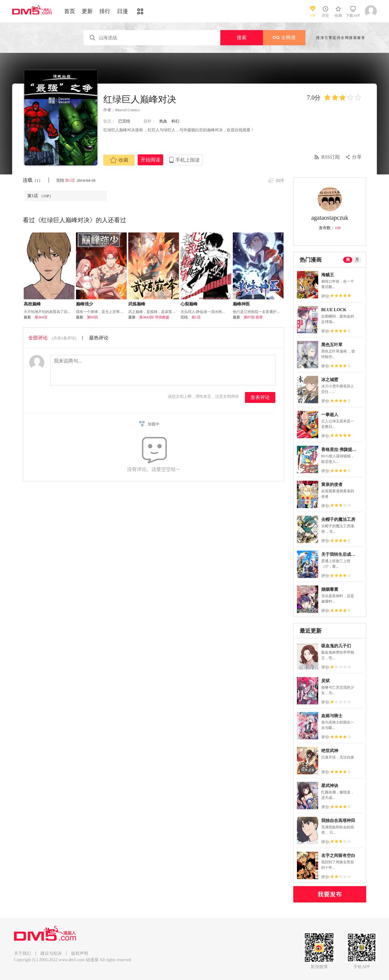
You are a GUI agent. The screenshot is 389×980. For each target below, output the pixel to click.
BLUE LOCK (334, 310)
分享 (357, 157)
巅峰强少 (84, 304)
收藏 (119, 160)
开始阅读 (150, 160)
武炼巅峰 (137, 304)
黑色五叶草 (332, 345)
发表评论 (260, 397)
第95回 (92, 317)
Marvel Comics (127, 110)
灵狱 (325, 681)
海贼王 (328, 275)
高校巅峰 (32, 304)
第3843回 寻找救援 (154, 317)
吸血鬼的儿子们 (336, 646)
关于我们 (22, 953)
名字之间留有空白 (338, 856)
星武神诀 (330, 786)
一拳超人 (330, 415)
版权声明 (80, 953)
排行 (105, 11)
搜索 (242, 38)
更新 (87, 11)
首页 (70, 11)
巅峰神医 (241, 304)
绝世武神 (330, 751)
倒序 (280, 181)
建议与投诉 (51, 953)
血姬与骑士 (332, 716)
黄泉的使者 (332, 485)
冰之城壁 (330, 380)
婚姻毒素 (330, 589)
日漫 (122, 11)
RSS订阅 (331, 157)
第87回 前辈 (253, 317)
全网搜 (284, 38)
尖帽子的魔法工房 (338, 519)
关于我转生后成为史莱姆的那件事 (353, 554)
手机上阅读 (188, 160)
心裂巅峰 (189, 304)
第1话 (71, 180)
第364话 (41, 317)
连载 (33, 180)
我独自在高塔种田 (338, 821)
